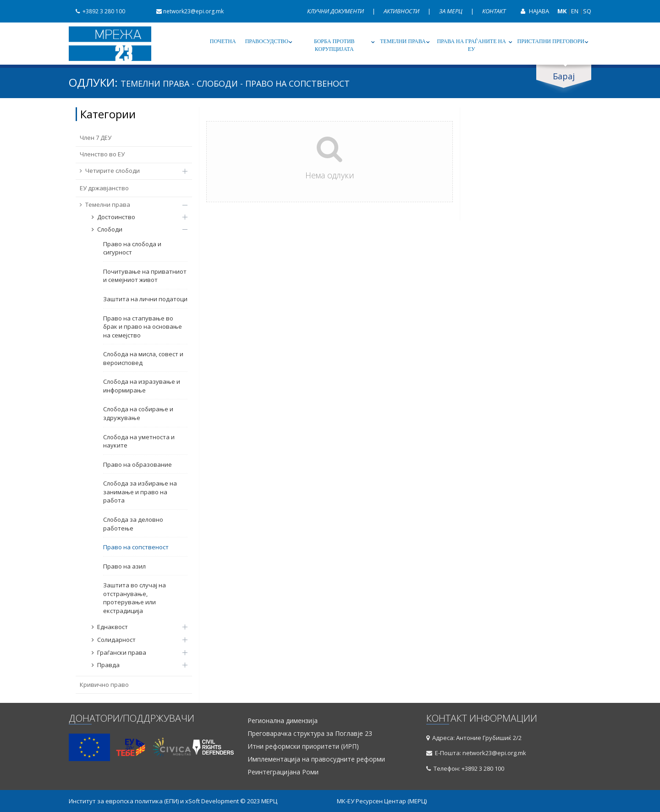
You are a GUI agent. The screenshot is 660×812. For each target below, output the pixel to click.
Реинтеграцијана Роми (283, 772)
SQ (587, 11)
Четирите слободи (129, 171)
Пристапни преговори (551, 41)
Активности (402, 11)
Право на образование (137, 464)
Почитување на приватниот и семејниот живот (145, 276)
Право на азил (124, 566)
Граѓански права (135, 652)
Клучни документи (336, 11)
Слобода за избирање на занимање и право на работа (140, 492)
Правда (135, 665)
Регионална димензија (283, 721)
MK (562, 11)
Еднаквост (135, 627)
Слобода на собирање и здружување (138, 413)
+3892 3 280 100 (97, 11)
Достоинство (135, 217)
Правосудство (267, 41)
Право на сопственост (136, 547)
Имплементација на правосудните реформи (316, 759)
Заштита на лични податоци (145, 299)
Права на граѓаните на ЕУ (471, 45)
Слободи (135, 229)
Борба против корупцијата (334, 45)
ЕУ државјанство (104, 188)
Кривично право (104, 685)
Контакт (494, 11)
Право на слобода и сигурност (132, 248)
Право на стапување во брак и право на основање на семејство (143, 327)
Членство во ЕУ (102, 154)
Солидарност (135, 640)
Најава (531, 11)
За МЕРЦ (451, 11)
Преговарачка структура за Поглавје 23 (310, 734)
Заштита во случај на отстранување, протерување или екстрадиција (135, 598)
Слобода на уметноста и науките (139, 441)
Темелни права (403, 41)
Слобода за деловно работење (133, 524)
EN (575, 11)
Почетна (223, 41)
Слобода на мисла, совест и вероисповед (143, 358)
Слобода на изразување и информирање (142, 386)
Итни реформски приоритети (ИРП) (303, 746)
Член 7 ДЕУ (96, 138)
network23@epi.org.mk (187, 11)
